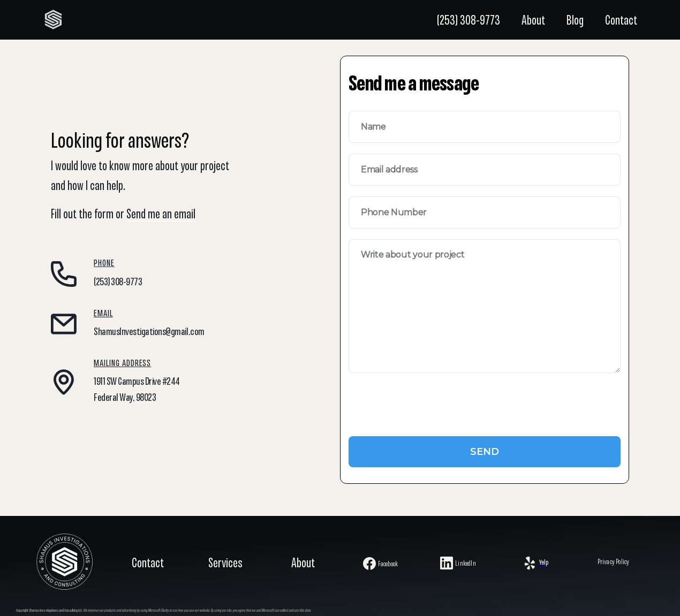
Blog (575, 21)
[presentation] (430, 411)
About (533, 21)
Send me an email (161, 215)
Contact (621, 21)
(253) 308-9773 (469, 21)
